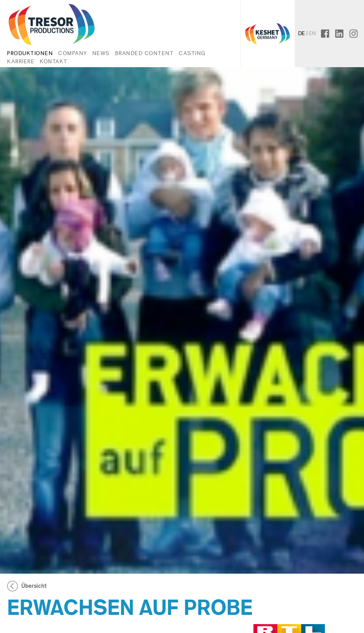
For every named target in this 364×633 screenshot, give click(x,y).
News (101, 53)
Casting (192, 53)
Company (73, 53)
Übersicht (34, 586)
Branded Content (144, 53)
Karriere (21, 61)
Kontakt (54, 61)
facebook (331, 33)
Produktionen (30, 53)
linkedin (342, 33)
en (312, 33)
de (302, 33)
